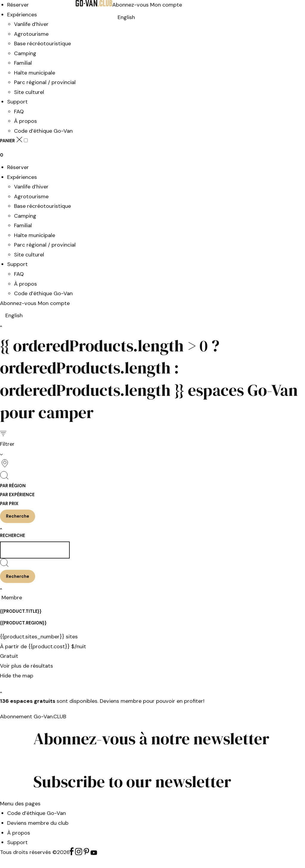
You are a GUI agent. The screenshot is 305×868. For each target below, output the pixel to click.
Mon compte (166, 5)
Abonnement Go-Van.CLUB (33, 717)
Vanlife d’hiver (31, 24)
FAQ (19, 112)
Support (17, 102)
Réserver (18, 5)
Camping (25, 53)
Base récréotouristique (42, 44)
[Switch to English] (126, 17)
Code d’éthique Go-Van (43, 131)
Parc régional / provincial (45, 82)
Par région (13, 486)
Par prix (9, 504)
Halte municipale (35, 73)
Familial (23, 63)
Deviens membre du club (38, 823)
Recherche (13, 536)
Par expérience (17, 495)
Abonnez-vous (131, 5)
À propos (25, 121)
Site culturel (29, 92)
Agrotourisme (31, 34)
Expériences (22, 15)
